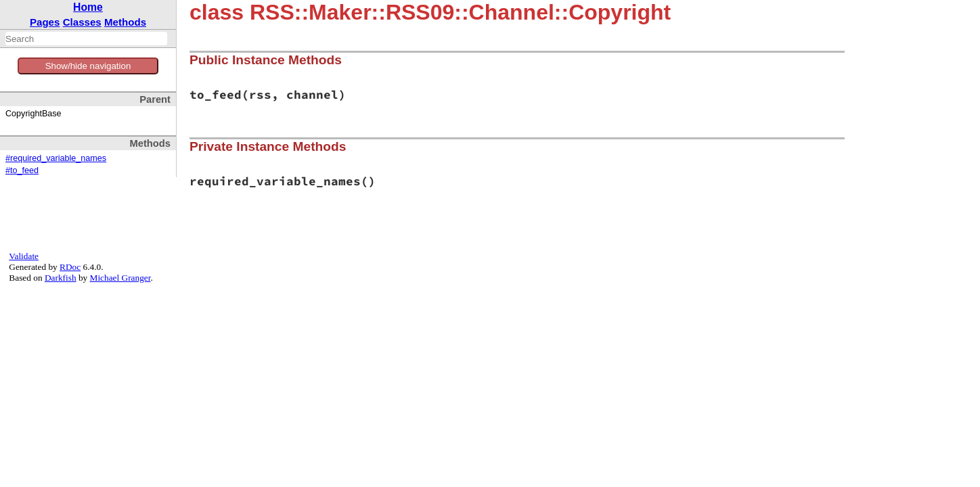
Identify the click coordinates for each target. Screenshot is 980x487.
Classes (82, 22)
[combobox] (86, 39)
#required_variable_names (56, 158)
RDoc (70, 267)
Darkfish (61, 278)
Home (88, 7)
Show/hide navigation (88, 66)
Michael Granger (120, 278)
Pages (45, 22)
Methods (125, 22)
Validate (24, 256)
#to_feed (22, 170)
